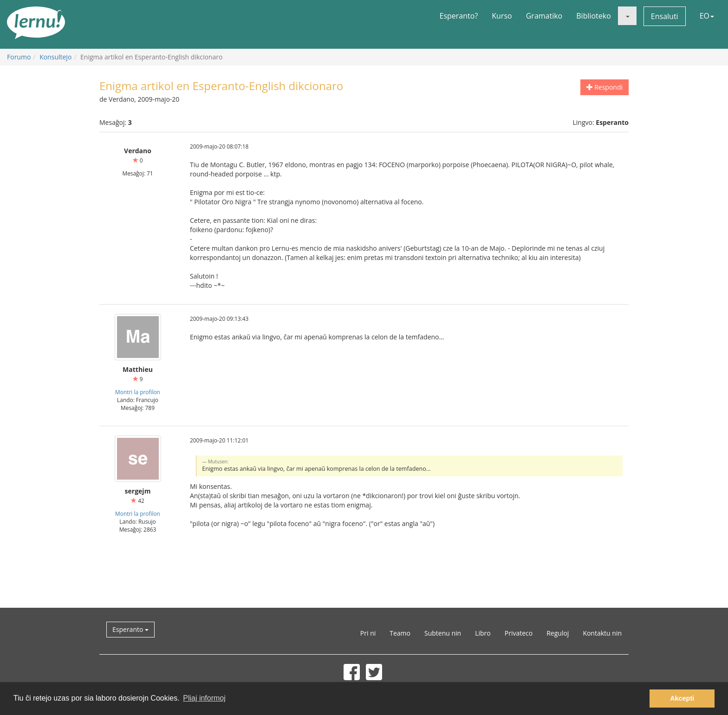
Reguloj (558, 633)
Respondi (604, 87)
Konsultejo (55, 57)
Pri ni (368, 633)
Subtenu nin (443, 633)
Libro (483, 633)
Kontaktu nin (602, 633)
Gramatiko (544, 16)
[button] (627, 16)
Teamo (400, 633)
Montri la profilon (138, 392)
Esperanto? (459, 16)
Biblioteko (594, 16)
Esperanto (130, 629)
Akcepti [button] (682, 698)
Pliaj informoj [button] (204, 698)
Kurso (502, 16)
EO (707, 16)
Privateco (519, 633)
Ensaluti (665, 16)
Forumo (19, 57)
